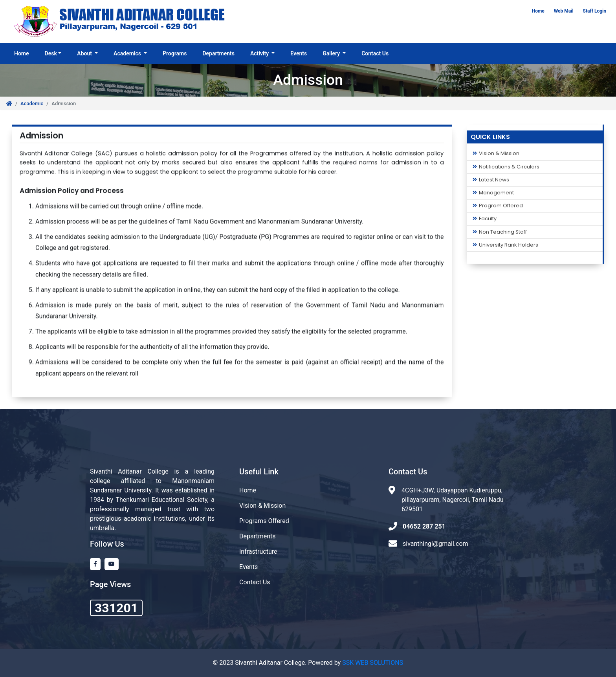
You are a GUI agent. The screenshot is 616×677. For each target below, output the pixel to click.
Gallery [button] (332, 53)
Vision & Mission (496, 156)
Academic (32, 103)
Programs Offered (264, 521)
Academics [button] (128, 53)
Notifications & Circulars (506, 169)
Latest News (491, 182)
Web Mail (564, 11)
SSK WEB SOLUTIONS (373, 663)
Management (493, 195)
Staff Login (595, 11)
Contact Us (375, 53)
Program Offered (498, 208)
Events (299, 53)
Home (538, 11)
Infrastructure (258, 552)
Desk (51, 53)
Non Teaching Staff (500, 234)
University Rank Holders (505, 247)
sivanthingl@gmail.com (435, 544)
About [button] (85, 53)
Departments (218, 53)
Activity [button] (260, 53)
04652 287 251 (424, 526)
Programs (175, 53)
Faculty (485, 221)
